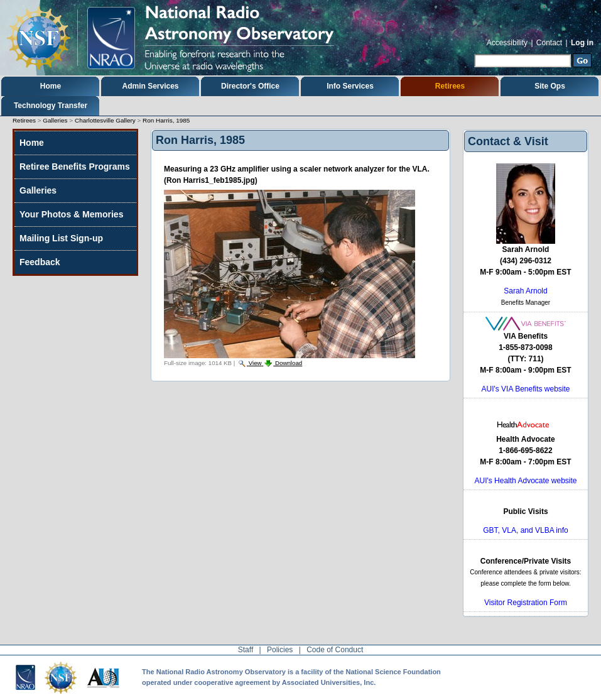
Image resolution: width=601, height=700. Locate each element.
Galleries (55, 120)
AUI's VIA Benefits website (525, 389)
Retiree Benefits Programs (75, 167)
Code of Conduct (335, 650)
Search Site (474, 52)
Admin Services (150, 86)
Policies (280, 650)
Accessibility (507, 43)
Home (51, 86)
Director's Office (250, 86)
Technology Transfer (51, 106)
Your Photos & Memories (71, 214)
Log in (582, 43)
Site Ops (550, 86)
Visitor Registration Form (526, 603)
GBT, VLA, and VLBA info (525, 530)
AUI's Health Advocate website (525, 481)
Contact (549, 43)
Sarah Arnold (525, 291)
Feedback (40, 262)
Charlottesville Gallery (105, 120)
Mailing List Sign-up (61, 238)
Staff (246, 650)
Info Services (350, 86)
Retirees (450, 86)
